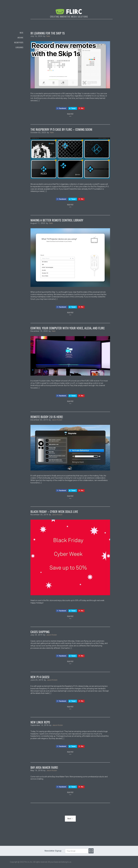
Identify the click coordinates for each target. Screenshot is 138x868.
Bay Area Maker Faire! (44, 767)
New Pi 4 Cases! (40, 677)
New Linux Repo (40, 722)
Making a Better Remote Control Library (57, 220)
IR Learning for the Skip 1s (48, 33)
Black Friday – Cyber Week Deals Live (54, 511)
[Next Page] (70, 819)
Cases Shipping (40, 632)
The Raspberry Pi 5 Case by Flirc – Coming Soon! (61, 129)
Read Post (70, 114)
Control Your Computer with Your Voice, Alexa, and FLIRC (68, 328)
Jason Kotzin (57, 420)
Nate (48, 36)
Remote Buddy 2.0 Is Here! (47, 417)
